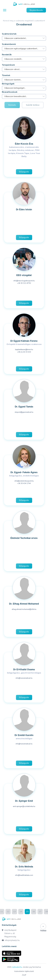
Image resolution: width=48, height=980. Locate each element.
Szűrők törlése (33, 105)
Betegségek (8, 84)
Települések (8, 65)
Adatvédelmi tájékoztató (24, 971)
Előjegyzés (24, 172)
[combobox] (24, 38)
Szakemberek (9, 44)
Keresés (12, 105)
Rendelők (7, 55)
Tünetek (6, 75)
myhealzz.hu (17, 967)
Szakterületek (9, 34)
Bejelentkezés (36, 10)
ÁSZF (24, 975)
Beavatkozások (10, 92)
